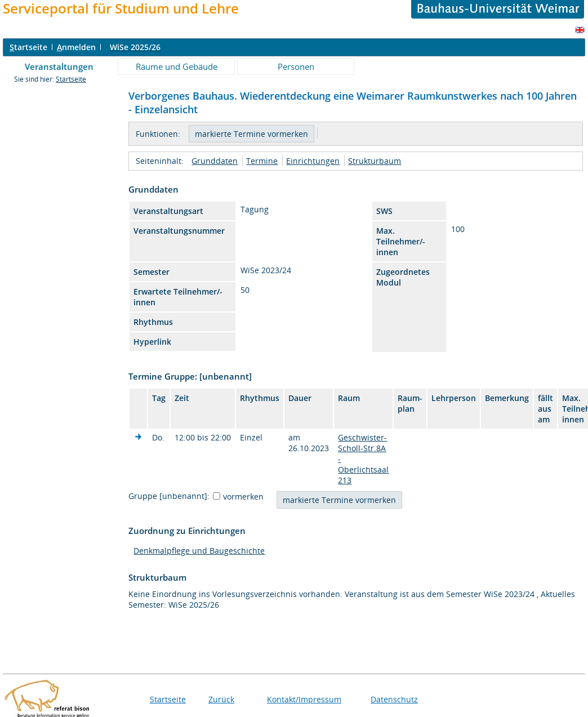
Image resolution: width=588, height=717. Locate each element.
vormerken (243, 496)
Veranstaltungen (59, 66)
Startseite (71, 79)
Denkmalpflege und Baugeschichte (199, 551)
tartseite (28, 47)
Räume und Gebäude (177, 66)
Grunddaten (215, 161)
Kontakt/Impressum (304, 699)
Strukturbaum (375, 161)
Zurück (221, 699)
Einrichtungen (313, 161)
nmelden (76, 47)
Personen (296, 66)
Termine (262, 161)
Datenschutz (394, 699)
